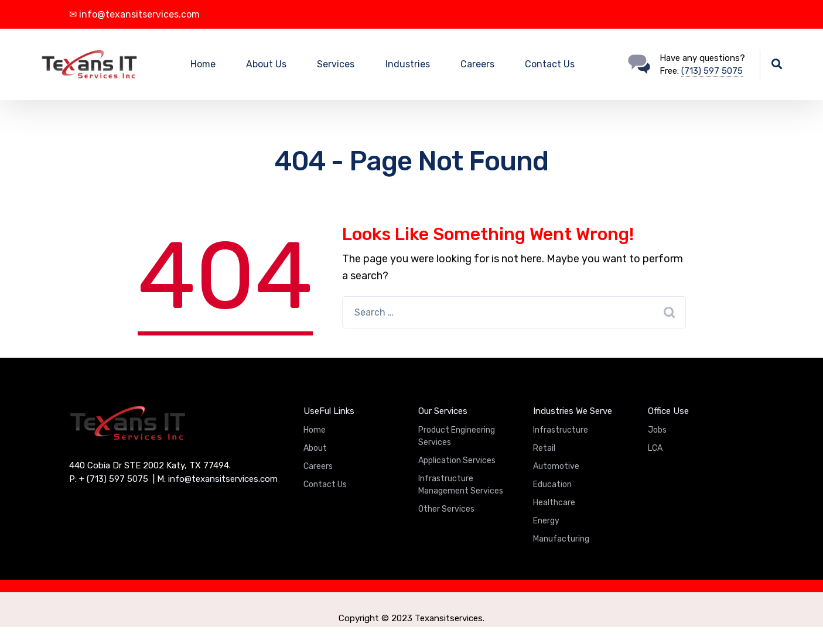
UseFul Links (329, 411)
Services (336, 64)
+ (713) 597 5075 (114, 479)
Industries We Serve (573, 411)
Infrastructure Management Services (461, 485)
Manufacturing (561, 539)
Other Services (446, 509)
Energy (546, 521)
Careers (477, 64)
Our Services (443, 411)
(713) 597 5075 (712, 71)
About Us (266, 64)
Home (203, 64)
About (315, 448)
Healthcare (554, 503)
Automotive (556, 466)
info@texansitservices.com (223, 479)
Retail (544, 448)
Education (552, 484)
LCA (655, 448)
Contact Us (550, 64)
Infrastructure (561, 430)
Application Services (457, 460)
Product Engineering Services (457, 436)
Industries (408, 64)
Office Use (668, 411)
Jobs (657, 430)
